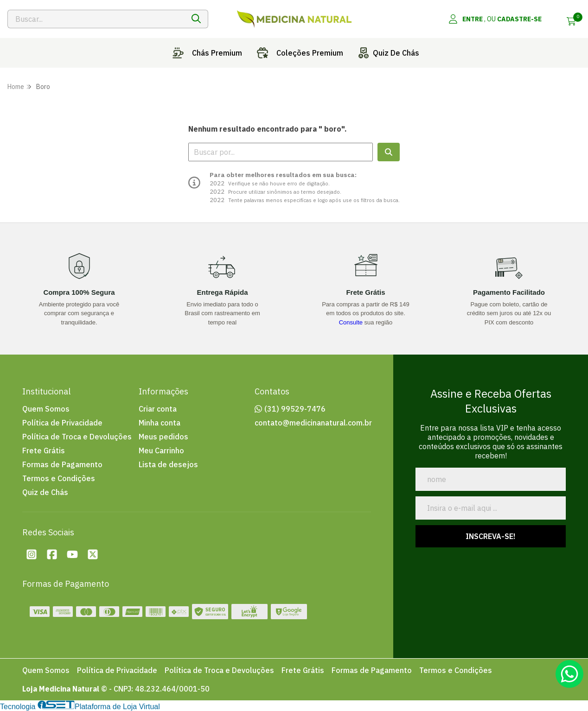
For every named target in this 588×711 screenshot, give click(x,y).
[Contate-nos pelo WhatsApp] (569, 674)
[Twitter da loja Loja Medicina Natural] (93, 554)
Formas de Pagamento (62, 464)
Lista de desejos (168, 464)
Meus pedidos (163, 437)
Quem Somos (46, 409)
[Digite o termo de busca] (96, 19)
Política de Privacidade (62, 423)
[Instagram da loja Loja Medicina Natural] (32, 554)
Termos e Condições (59, 478)
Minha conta (160, 423)
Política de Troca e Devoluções (77, 437)
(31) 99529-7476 (295, 409)
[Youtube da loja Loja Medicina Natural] (72, 554)
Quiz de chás (387, 53)
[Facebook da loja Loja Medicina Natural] (52, 554)
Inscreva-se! (491, 536)
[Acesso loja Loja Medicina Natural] (495, 19)
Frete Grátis (44, 451)
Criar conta (158, 409)
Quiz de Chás (45, 492)
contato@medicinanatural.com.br (313, 423)
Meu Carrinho (161, 451)
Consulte (351, 322)
